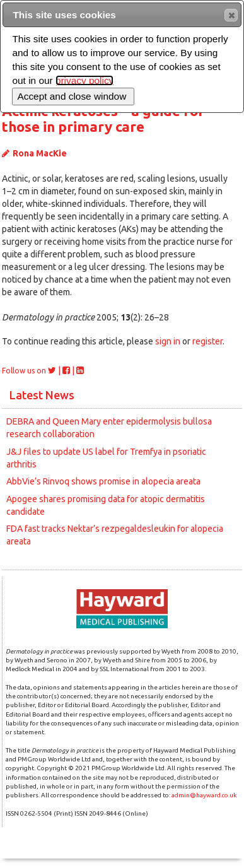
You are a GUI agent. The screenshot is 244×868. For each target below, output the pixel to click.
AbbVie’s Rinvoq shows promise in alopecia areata (103, 481)
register (207, 341)
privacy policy (84, 80)
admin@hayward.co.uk (204, 795)
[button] (231, 15)
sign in (168, 341)
